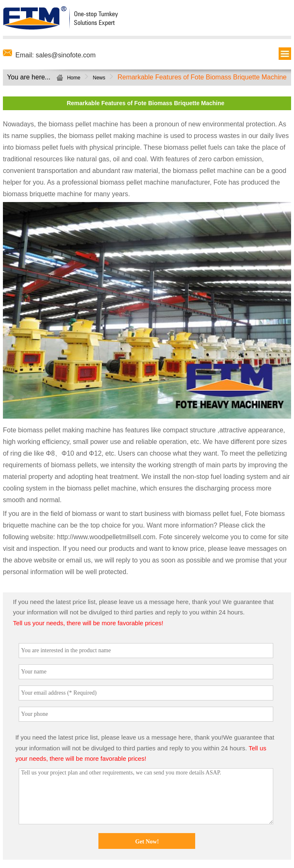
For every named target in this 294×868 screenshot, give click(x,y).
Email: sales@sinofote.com (55, 55)
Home (73, 78)
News (99, 78)
